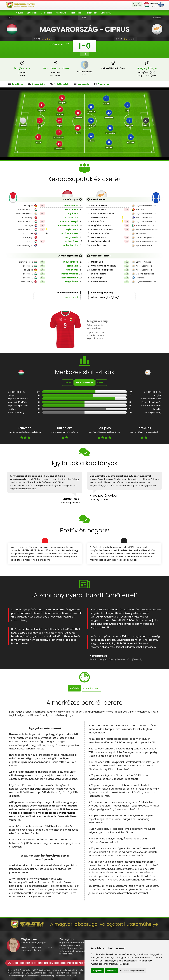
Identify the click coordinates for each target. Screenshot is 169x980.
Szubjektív (106, 13)
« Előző (10, 18)
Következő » (157, 18)
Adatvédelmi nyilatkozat (65, 976)
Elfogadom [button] (97, 971)
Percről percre (91, 688)
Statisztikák (76, 13)
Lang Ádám (72, 214)
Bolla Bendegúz (70, 274)
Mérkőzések (47, 13)
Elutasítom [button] (111, 971)
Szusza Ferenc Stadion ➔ (56, 68)
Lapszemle (81, 84)
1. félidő (68, 383)
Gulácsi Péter (71, 206)
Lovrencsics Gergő (68, 221)
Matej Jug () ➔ (147, 68)
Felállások (15, 84)
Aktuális (19, 13)
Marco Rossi (72, 297)
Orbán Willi (72, 270)
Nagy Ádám (72, 282)
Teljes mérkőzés (84, 383)
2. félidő (101, 383)
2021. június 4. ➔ (22, 68)
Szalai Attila (71, 218)
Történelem (91, 13)
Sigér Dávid (72, 229)
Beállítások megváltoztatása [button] (132, 971)
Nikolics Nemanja (69, 278)
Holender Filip (71, 245)
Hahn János (71, 241)
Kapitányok (61, 13)
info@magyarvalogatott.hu (40, 976)
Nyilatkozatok (59, 84)
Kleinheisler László (68, 225)
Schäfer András (69, 233)
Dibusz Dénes (71, 262)
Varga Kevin (71, 237)
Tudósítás (102, 84)
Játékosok (32, 13)
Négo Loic (73, 266)
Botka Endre (71, 210)
